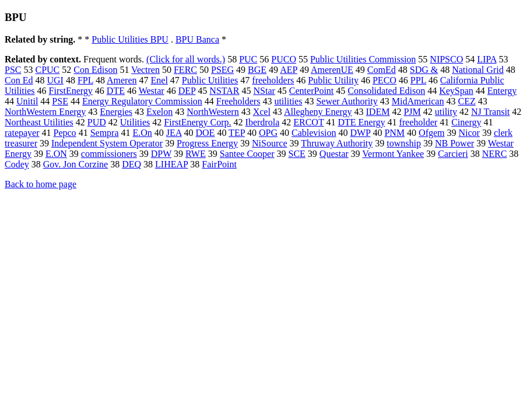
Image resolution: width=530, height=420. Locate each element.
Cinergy (466, 122)
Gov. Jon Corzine (76, 164)
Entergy (502, 91)
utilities (288, 101)
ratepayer (22, 133)
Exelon (159, 112)
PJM (412, 112)
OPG (268, 133)
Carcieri (453, 154)
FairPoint (219, 164)
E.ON (56, 154)
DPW (161, 154)
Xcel (262, 112)
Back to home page (41, 184)
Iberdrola (263, 122)
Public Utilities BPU (130, 39)
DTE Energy (361, 122)
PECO (385, 80)
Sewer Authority (347, 101)
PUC (248, 59)
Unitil (27, 101)
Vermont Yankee (393, 154)
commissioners (109, 154)
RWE (196, 154)
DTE (116, 91)
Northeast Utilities (39, 122)
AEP (289, 70)
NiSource (269, 143)
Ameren (122, 80)
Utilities (135, 122)
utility (446, 112)
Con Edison (95, 70)
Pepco (65, 133)
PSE (60, 101)
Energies (116, 112)
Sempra (105, 133)
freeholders (273, 80)
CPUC (47, 70)
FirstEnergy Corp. (197, 122)
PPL (418, 80)
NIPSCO (446, 59)
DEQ (131, 164)
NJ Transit (490, 112)
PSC (13, 70)
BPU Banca (197, 39)
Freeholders (238, 101)
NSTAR (224, 91)
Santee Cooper (247, 154)
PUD (97, 122)
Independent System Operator (107, 143)
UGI (55, 80)
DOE (206, 133)
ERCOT (308, 122)
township (404, 143)
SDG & (424, 70)
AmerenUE (332, 70)
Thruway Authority (337, 143)
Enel (159, 80)
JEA (174, 133)
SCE (297, 154)
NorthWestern (213, 112)
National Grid (478, 70)
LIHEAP (171, 164)
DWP (360, 133)
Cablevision (314, 133)
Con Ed (19, 80)
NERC (495, 154)
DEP (187, 91)
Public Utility (333, 80)
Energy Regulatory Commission (142, 101)
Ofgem (431, 133)
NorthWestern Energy (45, 112)
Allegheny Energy (318, 112)
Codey (17, 164)
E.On (143, 133)
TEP (237, 133)
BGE (257, 70)
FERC (185, 70)
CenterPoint (311, 91)
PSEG (222, 70)
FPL (85, 80)
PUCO (284, 59)
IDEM (378, 112)
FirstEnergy (71, 91)
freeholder (418, 122)
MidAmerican (418, 101)
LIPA (487, 59)
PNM (394, 133)
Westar (152, 91)
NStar (264, 91)
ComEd (382, 70)
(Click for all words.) (186, 59)
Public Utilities (210, 80)
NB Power (454, 143)
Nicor (469, 133)
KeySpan (456, 91)
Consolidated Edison (386, 91)
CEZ (466, 101)
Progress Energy (207, 143)
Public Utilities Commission (363, 59)
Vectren (145, 70)
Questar (334, 154)
